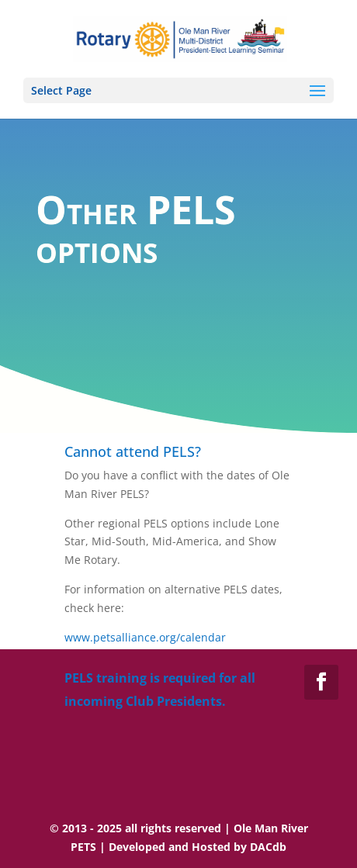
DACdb (268, 847)
